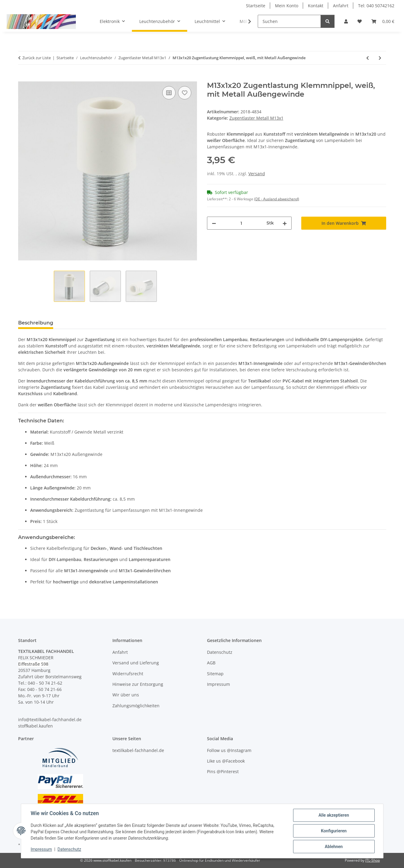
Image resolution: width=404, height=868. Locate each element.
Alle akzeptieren (334, 815)
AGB (211, 663)
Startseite (256, 6)
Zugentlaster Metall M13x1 (256, 118)
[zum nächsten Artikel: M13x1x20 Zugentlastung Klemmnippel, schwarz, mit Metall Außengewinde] (380, 58)
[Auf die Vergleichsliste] (169, 93)
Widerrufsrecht (128, 674)
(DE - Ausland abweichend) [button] (277, 199)
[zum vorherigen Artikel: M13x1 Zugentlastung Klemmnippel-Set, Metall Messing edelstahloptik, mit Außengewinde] (368, 58)
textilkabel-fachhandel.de (138, 750)
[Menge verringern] (214, 223)
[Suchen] (289, 21)
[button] (346, 21)
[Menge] (241, 223)
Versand (257, 174)
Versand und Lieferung (136, 663)
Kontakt (316, 6)
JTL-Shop (373, 860)
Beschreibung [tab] (36, 323)
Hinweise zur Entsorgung (138, 684)
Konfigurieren (334, 831)
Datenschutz (69, 849)
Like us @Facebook (226, 761)
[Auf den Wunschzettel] (185, 93)
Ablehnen (334, 847)
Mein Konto (287, 6)
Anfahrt (341, 6)
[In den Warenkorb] (23, 78)
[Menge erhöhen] (285, 223)
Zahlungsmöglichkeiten (136, 706)
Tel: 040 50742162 (376, 6)
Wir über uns (126, 695)
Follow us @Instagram (229, 750)
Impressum (41, 849)
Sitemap (215, 674)
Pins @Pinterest (223, 771)
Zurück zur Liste (37, 58)
